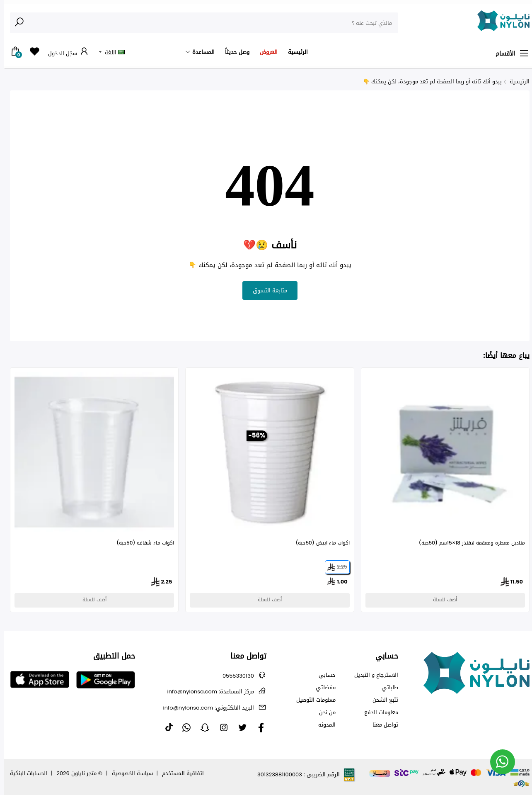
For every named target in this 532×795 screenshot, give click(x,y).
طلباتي (386, 688)
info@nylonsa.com (207, 692)
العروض (265, 52)
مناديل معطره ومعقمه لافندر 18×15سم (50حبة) (468, 543)
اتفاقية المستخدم (179, 773)
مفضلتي (322, 688)
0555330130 (235, 676)
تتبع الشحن (382, 700)
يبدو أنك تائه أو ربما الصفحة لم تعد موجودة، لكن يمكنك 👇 (429, 81)
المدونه (323, 725)
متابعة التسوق (266, 291)
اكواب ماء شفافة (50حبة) (141, 543)
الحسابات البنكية (25, 773)
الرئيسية (294, 52)
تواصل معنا (382, 725)
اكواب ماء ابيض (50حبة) (319, 543)
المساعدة (200, 52)
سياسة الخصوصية (129, 773)
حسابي (323, 675)
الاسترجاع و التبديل (372, 675)
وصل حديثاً (233, 52)
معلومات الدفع (377, 712)
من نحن (324, 712)
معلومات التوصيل (312, 700)
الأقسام (509, 53)
